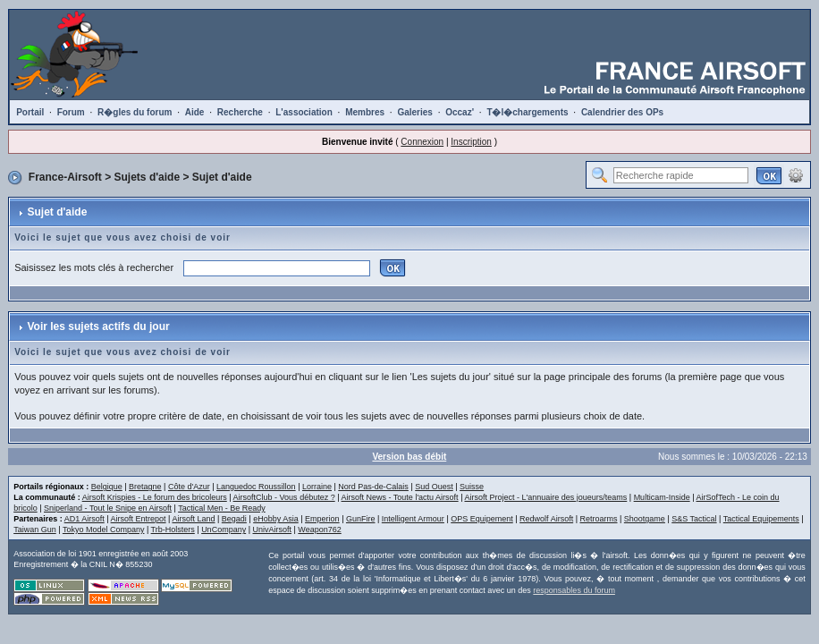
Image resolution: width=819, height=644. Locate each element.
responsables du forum (574, 590)
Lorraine (317, 487)
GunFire (361, 519)
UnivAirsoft (273, 530)
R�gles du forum (135, 112)
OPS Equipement (482, 519)
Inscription (471, 142)
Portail (30, 112)
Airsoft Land (193, 519)
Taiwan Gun (35, 530)
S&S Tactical (694, 519)
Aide (195, 112)
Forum (71, 112)
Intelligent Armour (413, 519)
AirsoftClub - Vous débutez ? (284, 497)
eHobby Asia (276, 519)
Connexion (422, 142)
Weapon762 (319, 530)
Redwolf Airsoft (546, 519)
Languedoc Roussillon (256, 487)
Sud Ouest (434, 487)
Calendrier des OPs (622, 112)
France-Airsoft (65, 177)
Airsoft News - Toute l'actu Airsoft (400, 497)
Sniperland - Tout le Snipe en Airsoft (108, 508)
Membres (365, 112)
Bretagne (145, 487)
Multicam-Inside (662, 497)
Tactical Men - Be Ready (222, 508)
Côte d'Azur (189, 487)
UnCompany (224, 530)
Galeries (414, 112)
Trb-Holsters (173, 530)
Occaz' (460, 112)
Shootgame (645, 519)
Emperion (322, 519)
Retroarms (598, 519)
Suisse (472, 487)
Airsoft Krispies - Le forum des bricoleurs (155, 497)
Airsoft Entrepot (139, 519)
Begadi (234, 519)
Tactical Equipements (761, 519)
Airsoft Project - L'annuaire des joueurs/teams (545, 497)
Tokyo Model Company (104, 530)
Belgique (107, 487)
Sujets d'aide (148, 177)
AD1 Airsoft (84, 519)
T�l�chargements (527, 112)
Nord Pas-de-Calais (373, 487)
